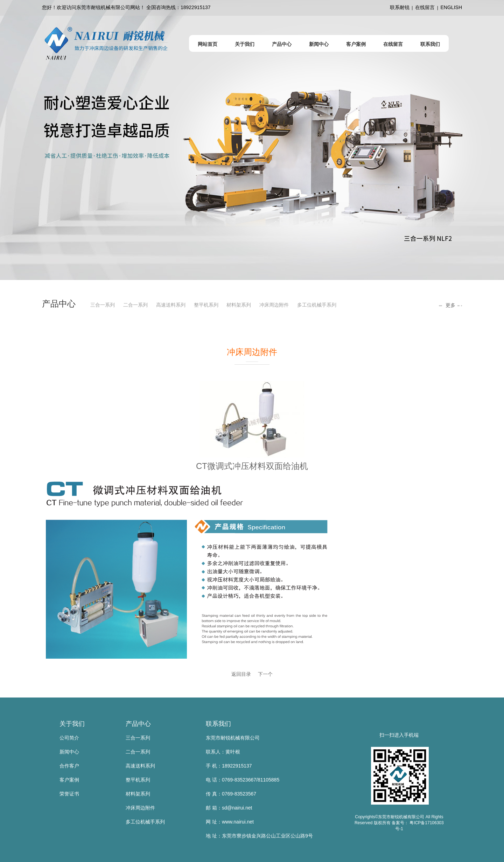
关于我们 (72, 724)
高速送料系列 (171, 305)
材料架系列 (239, 305)
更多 (450, 305)
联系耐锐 (400, 7)
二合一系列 (135, 305)
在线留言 (425, 7)
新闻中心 (69, 752)
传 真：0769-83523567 (231, 794)
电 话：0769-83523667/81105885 (243, 780)
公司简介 (69, 738)
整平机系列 (206, 305)
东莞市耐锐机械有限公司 (233, 738)
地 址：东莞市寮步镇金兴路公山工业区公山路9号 (259, 836)
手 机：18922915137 (229, 766)
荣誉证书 (69, 794)
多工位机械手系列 (317, 305)
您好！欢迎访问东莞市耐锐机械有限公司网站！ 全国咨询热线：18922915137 (126, 7)
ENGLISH (451, 7)
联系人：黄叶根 (223, 752)
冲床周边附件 (274, 305)
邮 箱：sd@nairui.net (229, 808)
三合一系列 (103, 305)
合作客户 (69, 766)
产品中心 (138, 724)
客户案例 (69, 780)
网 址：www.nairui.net (230, 822)
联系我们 (218, 724)
